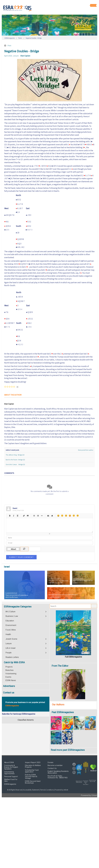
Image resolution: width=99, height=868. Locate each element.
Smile (62, 516)
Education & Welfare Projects (33, 766)
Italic (14, 516)
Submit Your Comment (21, 557)
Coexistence (11, 593)
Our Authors (58, 705)
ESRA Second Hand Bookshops (33, 782)
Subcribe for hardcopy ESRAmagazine (19, 714)
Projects (9, 667)
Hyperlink (24, 516)
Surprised (66, 516)
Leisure (16, 56)
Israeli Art (78, 578)
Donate (50, 762)
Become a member (55, 765)
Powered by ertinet (61, 790)
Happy (58, 516)
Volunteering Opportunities (9, 773)
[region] (49, 25)
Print (9, 46)
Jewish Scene (11, 639)
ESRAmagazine (10, 784)
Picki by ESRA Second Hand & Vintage (31, 776)
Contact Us (52, 768)
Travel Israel (54, 597)
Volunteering (11, 674)
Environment (11, 625)
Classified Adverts (26, 720)
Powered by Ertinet (89, 795)
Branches (9, 670)
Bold (10, 516)
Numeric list (38, 516)
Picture (28, 516)
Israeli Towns (55, 578)
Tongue (70, 516)
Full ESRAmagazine (73, 657)
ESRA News (11, 680)
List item (42, 516)
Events (8, 677)
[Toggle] (46, 611)
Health (8, 634)
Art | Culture (10, 612)
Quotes (48, 516)
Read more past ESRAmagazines (68, 750)
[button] (79, 769)
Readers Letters (12, 657)
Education (10, 621)
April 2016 (8, 56)
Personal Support (11, 776)
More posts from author (86, 450)
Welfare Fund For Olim (11, 780)
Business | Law (12, 616)
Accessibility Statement (31, 790)
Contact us (9, 693)
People (9, 653)
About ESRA (9, 762)
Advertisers (9, 686)
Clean (52, 516)
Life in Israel (10, 648)
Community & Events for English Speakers (11, 767)
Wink (78, 516)
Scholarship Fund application (32, 771)
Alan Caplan (25, 56)
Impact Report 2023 (33, 762)
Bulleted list (34, 516)
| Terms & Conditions (47, 790)
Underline (17, 516)
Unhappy (74, 516)
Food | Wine (11, 630)
